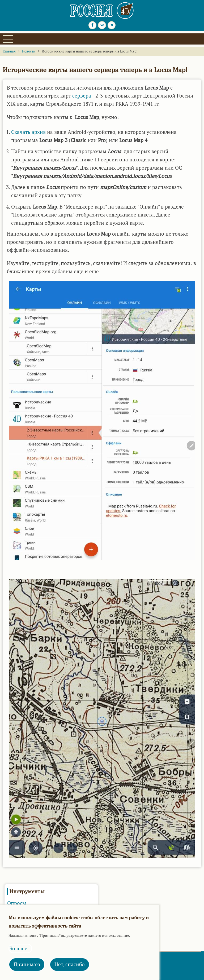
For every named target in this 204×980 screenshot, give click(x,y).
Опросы (17, 903)
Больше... (20, 948)
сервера (82, 96)
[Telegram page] (112, 25)
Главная (9, 51)
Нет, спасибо (70, 964)
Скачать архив (28, 132)
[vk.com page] (102, 25)
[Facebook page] (92, 25)
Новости (29, 51)
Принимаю (27, 964)
